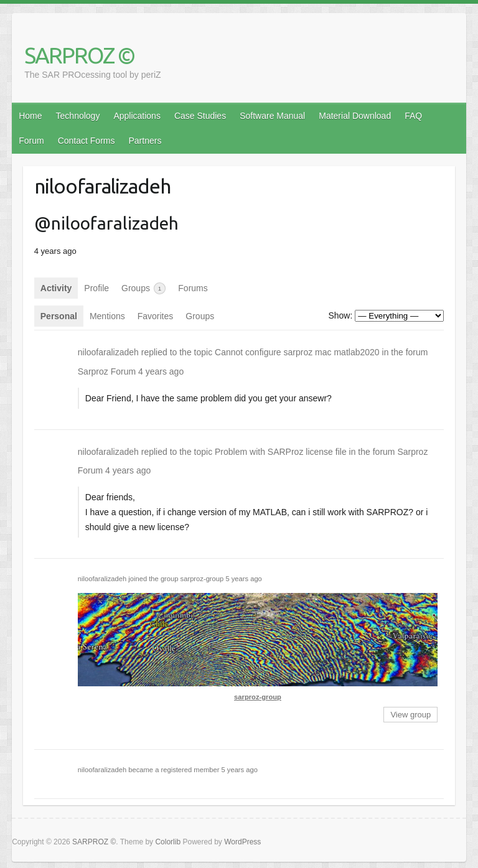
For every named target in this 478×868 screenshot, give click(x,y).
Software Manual (272, 116)
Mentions (107, 316)
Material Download (355, 116)
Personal (59, 316)
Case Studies (200, 116)
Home (30, 116)
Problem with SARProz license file (281, 452)
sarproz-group (202, 579)
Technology (78, 116)
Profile (96, 288)
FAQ (413, 116)
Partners (145, 141)
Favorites (156, 316)
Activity (56, 288)
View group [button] (410, 715)
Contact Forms (87, 141)
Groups (143, 288)
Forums (193, 288)
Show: (340, 315)
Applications (137, 116)
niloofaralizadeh (108, 352)
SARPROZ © (79, 55)
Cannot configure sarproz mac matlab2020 (297, 352)
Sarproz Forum (107, 371)
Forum (31, 141)
